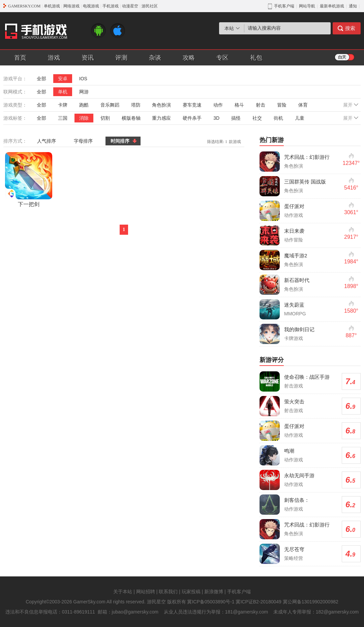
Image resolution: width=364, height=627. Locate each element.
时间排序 (120, 141)
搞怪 (236, 118)
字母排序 (83, 141)
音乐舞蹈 (110, 105)
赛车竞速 (192, 105)
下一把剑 (29, 180)
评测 (121, 58)
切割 (105, 118)
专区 (222, 58)
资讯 (88, 58)
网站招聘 (146, 592)
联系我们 (168, 592)
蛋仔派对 (294, 206)
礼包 (256, 58)
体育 (303, 105)
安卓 (63, 79)
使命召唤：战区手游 (307, 377)
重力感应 (161, 118)
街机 (278, 118)
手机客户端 (239, 592)
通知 (353, 6)
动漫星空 (130, 6)
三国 (63, 118)
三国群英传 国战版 (305, 182)
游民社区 (150, 6)
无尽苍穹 (294, 549)
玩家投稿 (191, 592)
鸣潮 (289, 451)
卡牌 (63, 105)
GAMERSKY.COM (24, 6)
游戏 (54, 58)
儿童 (300, 118)
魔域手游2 (296, 255)
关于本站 (123, 592)
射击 (261, 105)
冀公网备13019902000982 (311, 602)
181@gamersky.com (247, 612)
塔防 (136, 105)
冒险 (282, 105)
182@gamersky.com (337, 612)
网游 (84, 92)
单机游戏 (52, 6)
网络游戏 (71, 6)
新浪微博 (214, 592)
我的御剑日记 (299, 329)
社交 (257, 118)
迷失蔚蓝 (294, 305)
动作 (218, 105)
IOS (83, 79)
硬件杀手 (192, 118)
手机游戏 (111, 6)
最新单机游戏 (332, 6)
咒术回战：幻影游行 (307, 157)
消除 (84, 118)
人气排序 (47, 141)
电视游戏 (91, 6)
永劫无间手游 (299, 475)
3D (216, 118)
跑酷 (84, 105)
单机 (63, 92)
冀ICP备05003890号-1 (211, 602)
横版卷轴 (131, 118)
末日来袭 (294, 231)
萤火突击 (294, 402)
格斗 (239, 105)
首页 (20, 58)
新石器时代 (297, 280)
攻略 (189, 58)
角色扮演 (161, 105)
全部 (41, 79)
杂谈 (155, 58)
